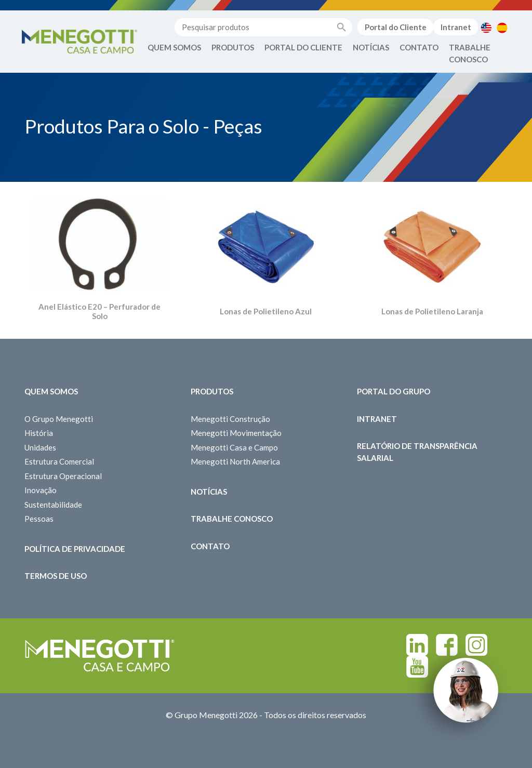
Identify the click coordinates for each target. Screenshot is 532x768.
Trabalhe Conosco (470, 53)
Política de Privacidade (75, 549)
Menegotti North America (235, 461)
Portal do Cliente (396, 27)
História (39, 433)
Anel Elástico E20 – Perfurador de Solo (99, 311)
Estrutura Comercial (59, 461)
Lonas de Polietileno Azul (266, 311)
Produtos (233, 47)
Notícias (371, 47)
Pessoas (39, 519)
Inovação (41, 490)
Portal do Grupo (394, 391)
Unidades (40, 447)
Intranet (456, 27)
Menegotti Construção (230, 419)
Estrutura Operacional (63, 476)
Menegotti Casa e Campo (234, 447)
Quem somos (51, 391)
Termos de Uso (56, 576)
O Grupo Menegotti (59, 419)
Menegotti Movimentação (236, 433)
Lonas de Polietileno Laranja (432, 311)
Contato (419, 47)
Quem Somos (174, 47)
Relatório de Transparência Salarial (417, 452)
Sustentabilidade (53, 505)
